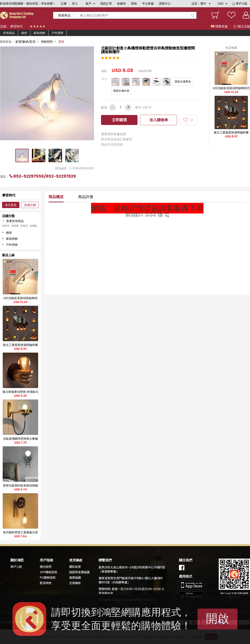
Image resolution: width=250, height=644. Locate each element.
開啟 (217, 618)
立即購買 (119, 120)
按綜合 (6, 226)
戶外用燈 (57, 33)
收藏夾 (121, 4)
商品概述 (56, 197)
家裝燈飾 (39, 33)
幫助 (134, 4)
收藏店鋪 (30, 205)
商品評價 (86, 197)
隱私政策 (75, 567)
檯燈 (24, 33)
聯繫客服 (219, 26)
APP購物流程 (48, 572)
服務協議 (75, 578)
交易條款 (75, 583)
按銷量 (15, 226)
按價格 (33, 226)
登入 (75, 4)
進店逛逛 (11, 205)
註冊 (64, 4)
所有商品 (9, 33)
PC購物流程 (48, 578)
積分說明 (46, 567)
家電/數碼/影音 (26, 42)
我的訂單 (106, 4)
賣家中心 (165, 4)
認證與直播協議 (79, 572)
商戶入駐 (242, 4)
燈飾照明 (47, 42)
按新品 (24, 226)
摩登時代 (16, 26)
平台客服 (148, 4)
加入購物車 (159, 120)
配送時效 (46, 583)
